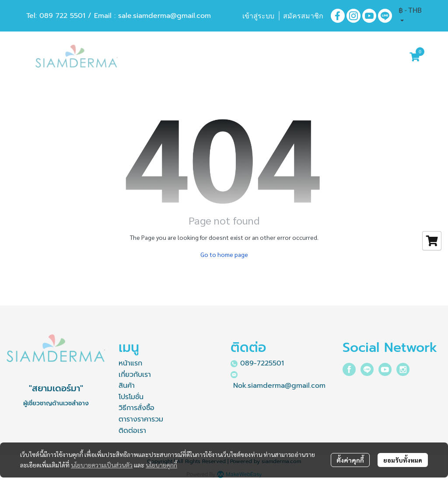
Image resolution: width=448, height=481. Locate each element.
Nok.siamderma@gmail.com (279, 386)
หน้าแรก (130, 363)
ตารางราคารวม (141, 419)
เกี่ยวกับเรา (135, 375)
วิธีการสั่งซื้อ (136, 408)
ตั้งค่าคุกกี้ (350, 460)
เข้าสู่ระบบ (258, 16)
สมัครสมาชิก (303, 16)
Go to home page (224, 254)
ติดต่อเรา (132, 431)
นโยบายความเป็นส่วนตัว (102, 465)
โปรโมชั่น (131, 397)
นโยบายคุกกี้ (161, 465)
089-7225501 (262, 363)
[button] (410, 16)
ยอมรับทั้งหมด (403, 460)
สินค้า (127, 386)
